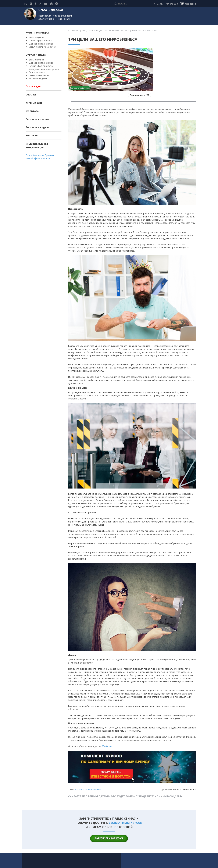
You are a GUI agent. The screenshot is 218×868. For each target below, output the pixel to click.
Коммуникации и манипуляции (44, 69)
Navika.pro (107, 746)
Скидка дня (33, 86)
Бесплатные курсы (37, 127)
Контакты (32, 136)
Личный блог (34, 103)
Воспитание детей (38, 78)
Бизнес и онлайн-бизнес (41, 44)
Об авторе (32, 111)
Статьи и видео (36, 55)
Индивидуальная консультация (37, 146)
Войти (160, 4)
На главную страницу (78, 31)
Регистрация (172, 4)
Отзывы (31, 95)
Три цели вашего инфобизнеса (143, 31)
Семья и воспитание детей (42, 47)
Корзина (190, 4)
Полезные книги (37, 72)
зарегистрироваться (109, 838)
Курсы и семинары (37, 33)
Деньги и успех (36, 37)
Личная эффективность (41, 41)
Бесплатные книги (37, 119)
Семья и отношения (39, 75)
